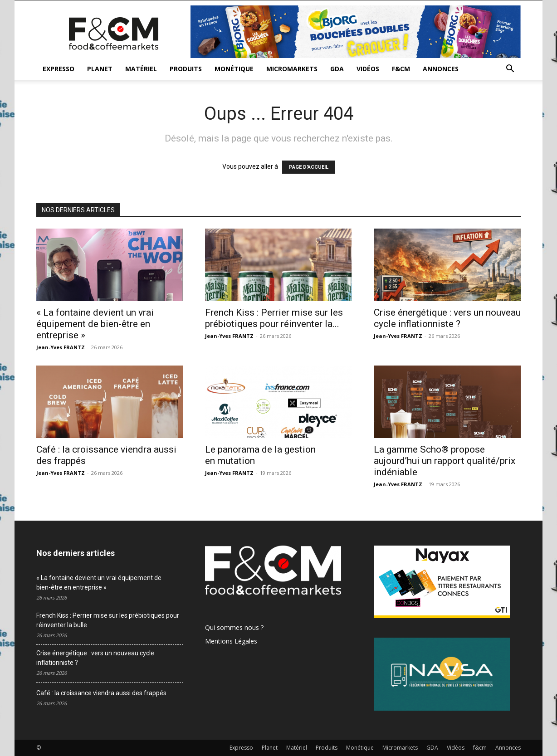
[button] (510, 70)
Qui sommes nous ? (234, 627)
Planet (100, 69)
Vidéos (368, 69)
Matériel (141, 69)
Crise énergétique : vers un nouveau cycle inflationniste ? (447, 318)
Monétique (234, 69)
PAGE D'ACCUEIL (309, 167)
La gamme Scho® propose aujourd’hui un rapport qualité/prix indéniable (445, 461)
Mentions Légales (231, 641)
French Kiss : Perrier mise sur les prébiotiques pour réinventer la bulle (108, 620)
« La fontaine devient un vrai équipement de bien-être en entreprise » (95, 324)
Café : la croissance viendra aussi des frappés (101, 693)
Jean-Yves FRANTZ (61, 347)
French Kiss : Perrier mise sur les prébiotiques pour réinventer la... (274, 318)
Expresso (59, 69)
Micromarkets (292, 69)
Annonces (441, 69)
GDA (337, 69)
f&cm (401, 69)
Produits (186, 69)
